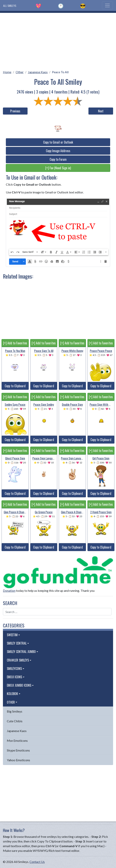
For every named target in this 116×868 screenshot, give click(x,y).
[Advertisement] (58, 40)
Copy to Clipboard (15, 386)
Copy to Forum (58, 159)
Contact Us (37, 862)
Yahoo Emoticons (18, 760)
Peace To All (60, 72)
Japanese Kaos (38, 72)
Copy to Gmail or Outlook (58, 142)
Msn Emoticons (17, 741)
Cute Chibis (15, 721)
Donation (9, 591)
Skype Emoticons (18, 750)
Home (7, 72)
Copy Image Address (58, 151)
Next (101, 111)
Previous (15, 111)
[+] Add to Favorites (15, 343)
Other (20, 72)
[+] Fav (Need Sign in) (58, 168)
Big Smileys (15, 711)
